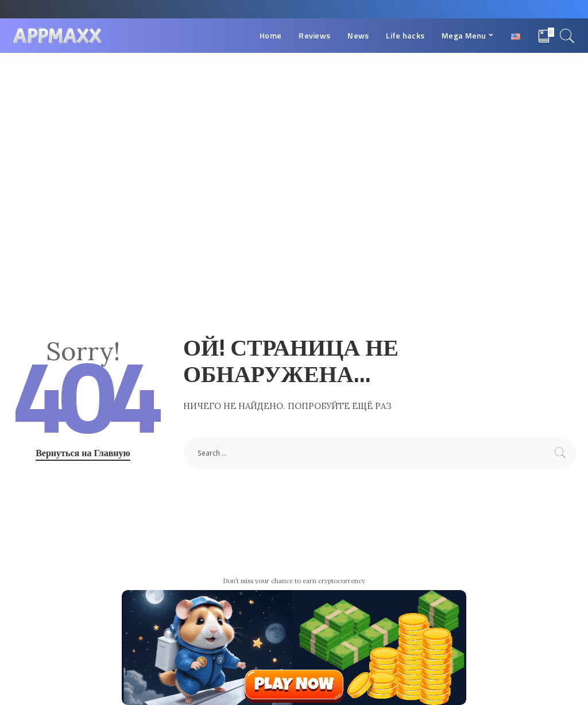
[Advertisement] (294, 139)
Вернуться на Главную (83, 453)
